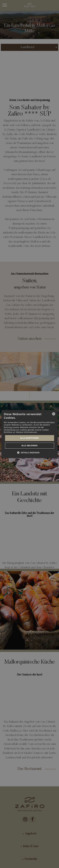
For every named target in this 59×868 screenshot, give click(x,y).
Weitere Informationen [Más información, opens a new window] (27, 432)
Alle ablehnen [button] (29, 446)
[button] (29, 453)
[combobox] (54, 414)
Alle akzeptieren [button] (30, 438)
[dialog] (29, 434)
